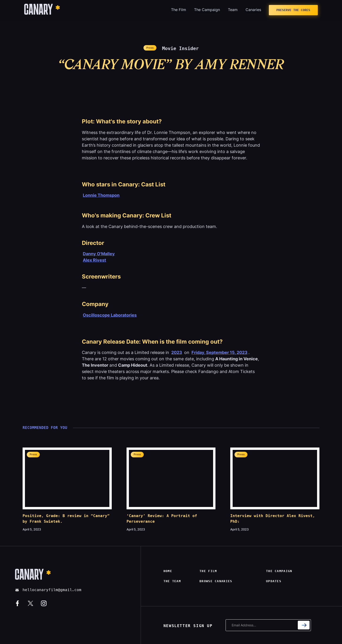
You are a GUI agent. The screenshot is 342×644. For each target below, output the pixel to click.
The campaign (279, 571)
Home (168, 571)
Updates (274, 581)
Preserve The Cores (293, 10)
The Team (172, 581)
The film (208, 571)
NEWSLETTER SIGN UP (188, 626)
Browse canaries (216, 581)
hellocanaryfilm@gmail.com (52, 590)
